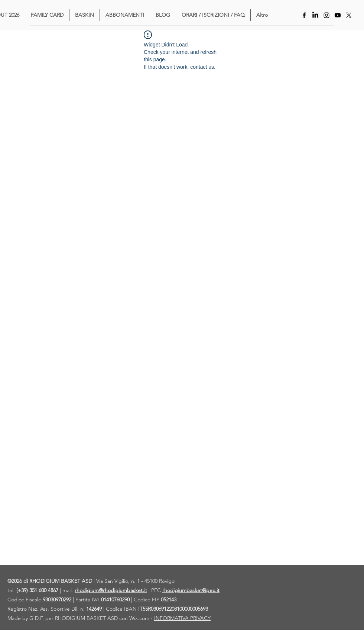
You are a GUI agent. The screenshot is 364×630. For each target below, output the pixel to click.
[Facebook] (304, 15)
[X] (349, 15)
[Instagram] (326, 15)
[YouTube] (338, 15)
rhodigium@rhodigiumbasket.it (111, 590)
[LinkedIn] (315, 15)
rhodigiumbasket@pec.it (191, 590)
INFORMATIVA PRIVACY (182, 618)
